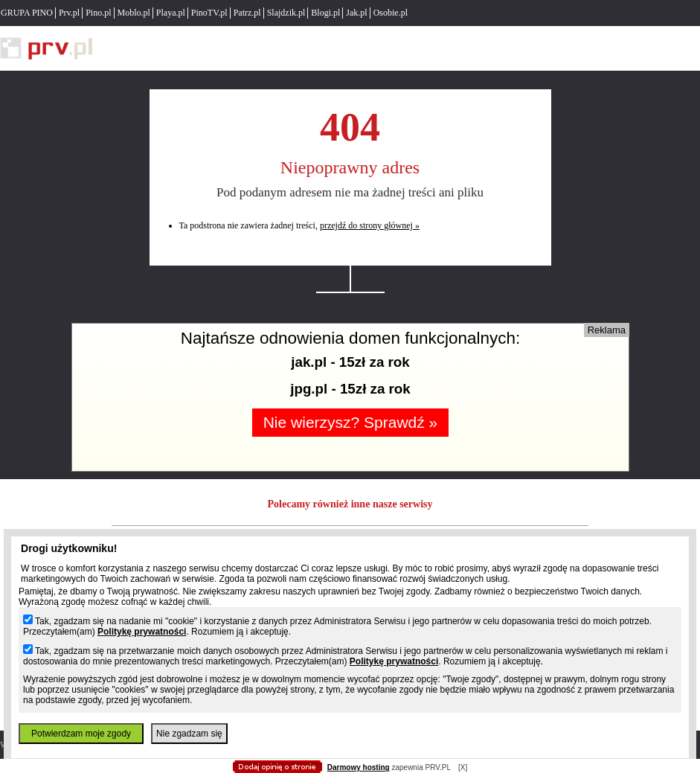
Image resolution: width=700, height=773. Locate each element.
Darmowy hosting (359, 767)
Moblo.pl (134, 13)
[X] (463, 767)
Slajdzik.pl (286, 13)
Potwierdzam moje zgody (81, 734)
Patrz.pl (247, 13)
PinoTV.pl (209, 13)
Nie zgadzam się (189, 734)
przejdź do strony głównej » (370, 225)
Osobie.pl (391, 13)
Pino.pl (98, 13)
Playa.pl (171, 13)
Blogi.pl (325, 13)
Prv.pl (69, 13)
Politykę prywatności (142, 632)
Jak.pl (356, 13)
